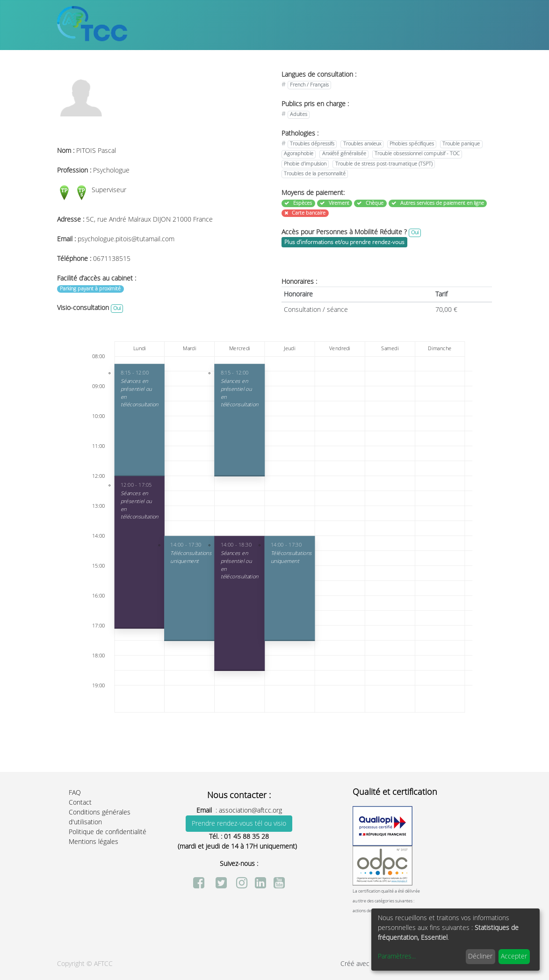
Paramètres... (397, 956)
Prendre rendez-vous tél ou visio (239, 824)
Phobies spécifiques (412, 144)
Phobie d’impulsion (305, 164)
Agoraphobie (299, 154)
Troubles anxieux (362, 144)
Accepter (514, 956)
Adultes (299, 114)
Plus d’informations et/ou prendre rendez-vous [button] (344, 242)
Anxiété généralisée (344, 154)
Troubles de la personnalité (315, 174)
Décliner (480, 956)
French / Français (309, 85)
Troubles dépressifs (312, 144)
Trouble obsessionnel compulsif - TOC (417, 154)
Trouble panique (461, 144)
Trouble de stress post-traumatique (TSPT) (384, 164)
